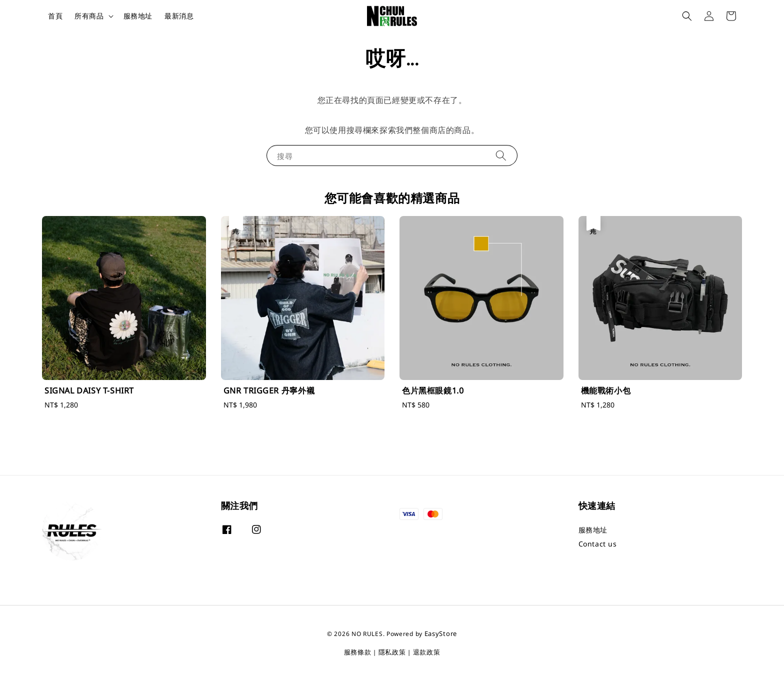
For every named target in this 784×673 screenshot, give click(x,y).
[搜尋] (501, 155)
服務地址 (138, 16)
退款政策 (427, 652)
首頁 (55, 16)
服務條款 (358, 652)
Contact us (598, 544)
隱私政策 (392, 652)
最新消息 (179, 16)
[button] (687, 16)
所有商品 (89, 16)
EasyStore (441, 633)
